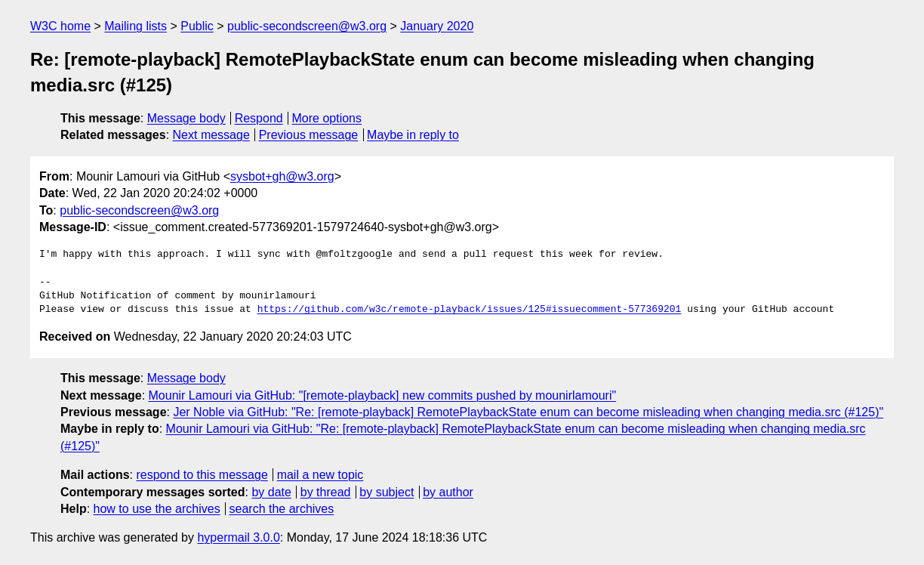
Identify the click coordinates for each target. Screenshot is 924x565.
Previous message (309, 135)
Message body (186, 118)
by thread (326, 492)
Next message (211, 135)
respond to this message (202, 475)
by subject (387, 492)
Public (197, 26)
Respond (259, 118)
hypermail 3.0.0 (238, 537)
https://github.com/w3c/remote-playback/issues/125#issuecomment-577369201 (470, 310)
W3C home (60, 26)
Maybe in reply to (413, 135)
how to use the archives (157, 509)
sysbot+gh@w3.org (282, 176)
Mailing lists (136, 26)
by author (448, 492)
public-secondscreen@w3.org (307, 26)
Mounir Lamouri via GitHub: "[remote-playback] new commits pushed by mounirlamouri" (383, 395)
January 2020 (437, 26)
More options (327, 118)
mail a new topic (320, 475)
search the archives (282, 509)
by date (271, 492)
